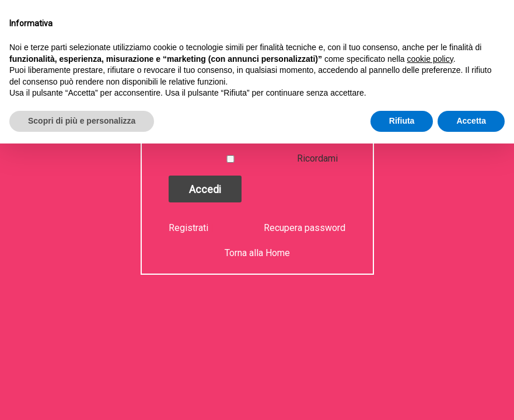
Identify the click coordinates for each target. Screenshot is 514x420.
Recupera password (305, 228)
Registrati (190, 228)
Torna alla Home (257, 253)
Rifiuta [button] (402, 121)
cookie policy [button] (430, 59)
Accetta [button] (471, 121)
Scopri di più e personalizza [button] (82, 121)
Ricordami (317, 158)
